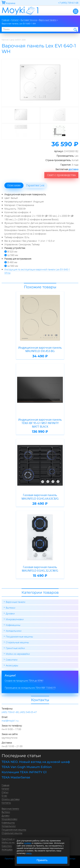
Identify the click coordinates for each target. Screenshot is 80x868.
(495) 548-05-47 (28, 712)
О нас (4, 796)
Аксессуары (12, 665)
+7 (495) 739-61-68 (68, 3)
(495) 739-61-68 (10, 712)
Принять (42, 860)
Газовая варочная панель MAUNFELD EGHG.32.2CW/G (40, 569)
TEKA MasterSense (16, 777)
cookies (28, 843)
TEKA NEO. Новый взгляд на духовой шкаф (36, 762)
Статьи (5, 792)
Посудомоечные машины (19, 637)
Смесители (12, 660)
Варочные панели (16, 602)
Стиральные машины (17, 642)
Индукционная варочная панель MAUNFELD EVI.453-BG (40, 349)
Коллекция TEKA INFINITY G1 (24, 772)
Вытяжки (10, 608)
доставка (73, 169)
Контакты (6, 803)
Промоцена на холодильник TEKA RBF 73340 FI (30, 688)
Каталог (5, 789)
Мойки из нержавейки (18, 654)
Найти (75, 29)
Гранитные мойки (15, 648)
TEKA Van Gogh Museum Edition (27, 767)
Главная (5, 785)
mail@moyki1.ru (10, 721)
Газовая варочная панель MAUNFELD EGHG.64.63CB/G (40, 497)
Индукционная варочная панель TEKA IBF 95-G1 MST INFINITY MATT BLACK (40, 423)
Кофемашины (13, 625)
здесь (29, 853)
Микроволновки (15, 619)
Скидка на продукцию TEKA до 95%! (24, 681)
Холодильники (14, 631)
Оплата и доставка (11, 799)
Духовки (10, 613)
